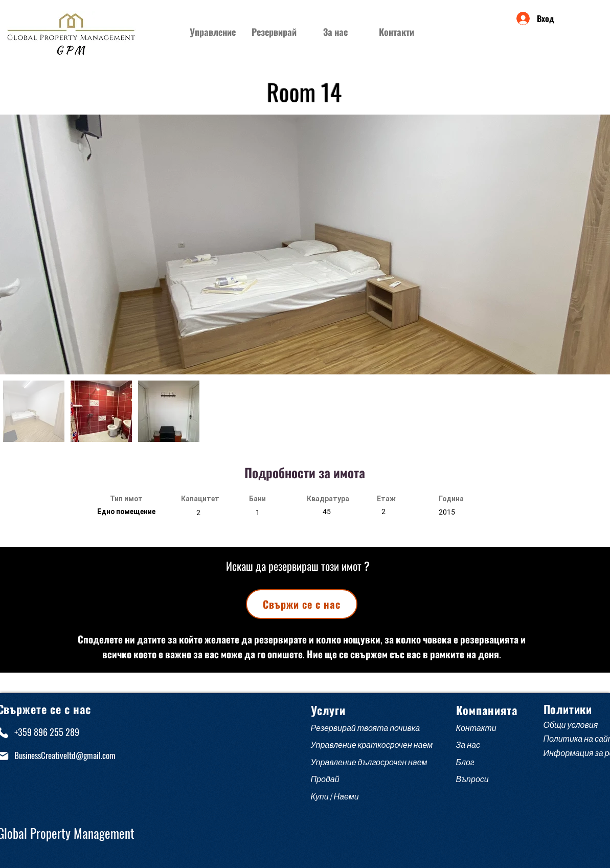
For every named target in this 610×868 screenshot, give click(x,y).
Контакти (476, 728)
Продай (325, 779)
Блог (465, 762)
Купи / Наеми (335, 797)
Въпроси (474, 779)
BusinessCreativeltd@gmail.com (65, 755)
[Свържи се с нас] (302, 604)
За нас (468, 745)
